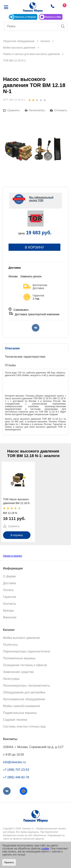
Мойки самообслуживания (21, 706)
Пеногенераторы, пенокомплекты (27, 686)
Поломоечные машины (19, 658)
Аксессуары (11, 679)
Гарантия (9, 597)
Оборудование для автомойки (24, 692)
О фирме (9, 576)
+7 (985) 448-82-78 (16, 777)
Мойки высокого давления (21, 638)
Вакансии (10, 617)
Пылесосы (10, 645)
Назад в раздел (13, 556)
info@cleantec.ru (14, 762)
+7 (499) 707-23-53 (16, 770)
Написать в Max (53, 17)
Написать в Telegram (25, 17)
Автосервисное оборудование (24, 699)
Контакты (10, 604)
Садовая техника (15, 720)
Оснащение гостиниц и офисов (25, 665)
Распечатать (37, 110)
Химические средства (18, 672)
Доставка (10, 583)
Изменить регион (31, 276)
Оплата (8, 590)
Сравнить (14, 110)
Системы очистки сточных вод (24, 726)
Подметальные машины (20, 713)
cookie (45, 848)
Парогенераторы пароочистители (27, 651)
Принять (9, 862)
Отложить (60, 110)
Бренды (9, 610)
